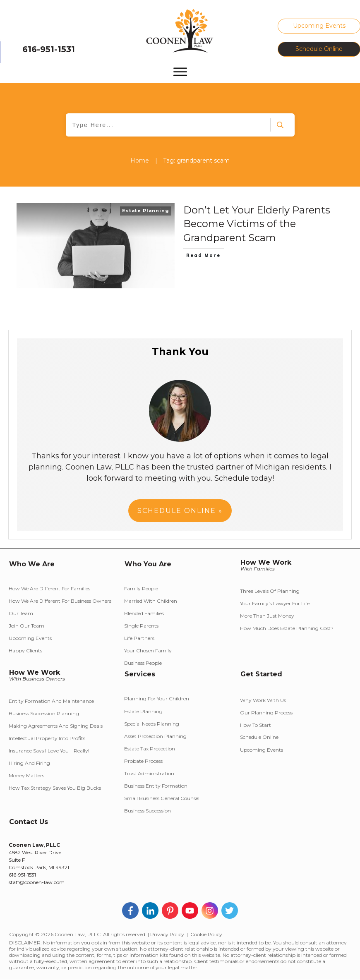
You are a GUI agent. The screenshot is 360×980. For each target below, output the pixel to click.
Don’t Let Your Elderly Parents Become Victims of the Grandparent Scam (257, 224)
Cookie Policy (206, 934)
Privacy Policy (167, 934)
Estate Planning (146, 211)
